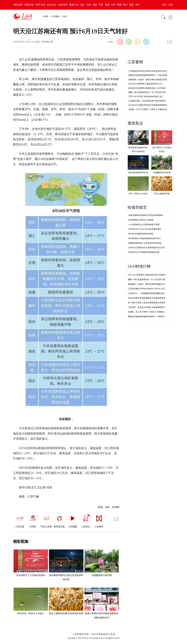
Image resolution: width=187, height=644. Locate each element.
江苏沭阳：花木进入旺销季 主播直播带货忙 (146, 307)
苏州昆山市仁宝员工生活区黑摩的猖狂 (145, 229)
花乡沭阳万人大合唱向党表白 (31, 575)
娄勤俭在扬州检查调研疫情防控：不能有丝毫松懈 (149, 317)
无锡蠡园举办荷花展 (102, 575)
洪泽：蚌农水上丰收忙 (138, 194)
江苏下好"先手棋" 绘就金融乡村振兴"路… (146, 96)
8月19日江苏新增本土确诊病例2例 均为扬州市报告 (149, 275)
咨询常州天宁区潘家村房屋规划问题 (144, 252)
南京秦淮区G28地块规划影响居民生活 (145, 238)
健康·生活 (74, 5)
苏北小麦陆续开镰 (162, 194)
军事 (101, 5)
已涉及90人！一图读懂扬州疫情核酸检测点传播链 (149, 293)
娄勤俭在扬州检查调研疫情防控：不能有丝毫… (149, 75)
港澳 (107, 5)
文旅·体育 (63, 5)
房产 (138, 5)
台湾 (113, 5)
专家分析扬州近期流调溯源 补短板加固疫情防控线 (149, 298)
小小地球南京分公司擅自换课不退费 (144, 225)
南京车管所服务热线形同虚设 (141, 234)
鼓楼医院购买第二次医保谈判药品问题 (145, 243)
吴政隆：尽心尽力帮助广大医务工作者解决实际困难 (150, 312)
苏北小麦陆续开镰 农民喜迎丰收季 (66, 613)
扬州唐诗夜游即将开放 (138, 173)
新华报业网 (47, 42)
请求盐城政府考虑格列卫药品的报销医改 (146, 215)
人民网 (45, 16)
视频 (119, 5)
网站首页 (18, 5)
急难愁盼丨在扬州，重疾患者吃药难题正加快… (149, 80)
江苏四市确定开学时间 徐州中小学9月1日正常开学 (149, 289)
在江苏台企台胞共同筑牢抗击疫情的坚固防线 (148, 105)
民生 (65, 16)
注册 (170, 5)
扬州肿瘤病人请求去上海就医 (141, 220)
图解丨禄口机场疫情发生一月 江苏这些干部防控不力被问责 (153, 279)
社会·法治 (52, 5)
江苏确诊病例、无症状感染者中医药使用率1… (148, 101)
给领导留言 (137, 207)
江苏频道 (55, 16)
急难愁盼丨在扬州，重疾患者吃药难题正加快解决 (149, 284)
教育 (132, 5)
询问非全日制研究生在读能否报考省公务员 (147, 248)
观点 (83, 5)
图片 (125, 5)
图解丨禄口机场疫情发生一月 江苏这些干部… (148, 92)
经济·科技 (40, 5)
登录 (164, 5)
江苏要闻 (135, 62)
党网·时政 (29, 5)
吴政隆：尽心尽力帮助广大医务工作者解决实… (149, 109)
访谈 (89, 5)
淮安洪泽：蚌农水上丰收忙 (31, 613)
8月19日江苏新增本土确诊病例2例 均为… (146, 84)
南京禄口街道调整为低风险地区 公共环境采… (148, 88)
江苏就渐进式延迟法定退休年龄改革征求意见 (148, 71)
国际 (95, 5)
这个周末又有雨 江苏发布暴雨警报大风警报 (146, 303)
